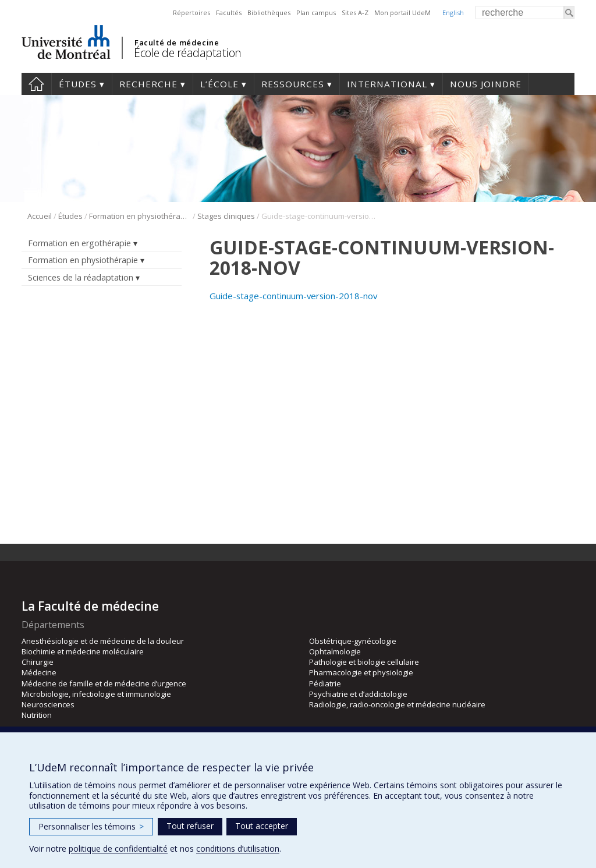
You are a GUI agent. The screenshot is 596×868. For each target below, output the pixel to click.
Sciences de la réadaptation (81, 277)
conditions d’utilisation (238, 848)
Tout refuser (190, 826)
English (453, 13)
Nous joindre (486, 84)
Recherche (148, 84)
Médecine (39, 672)
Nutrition (37, 715)
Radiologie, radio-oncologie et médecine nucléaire (397, 704)
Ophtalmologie (335, 651)
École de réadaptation (188, 53)
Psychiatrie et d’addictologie (358, 694)
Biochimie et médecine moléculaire (83, 651)
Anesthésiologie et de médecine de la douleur (103, 641)
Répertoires (191, 13)
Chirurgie (38, 662)
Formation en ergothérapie (79, 243)
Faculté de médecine (177, 42)
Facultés (229, 13)
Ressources (293, 84)
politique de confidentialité (118, 848)
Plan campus (316, 13)
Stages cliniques (226, 216)
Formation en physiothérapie (140, 216)
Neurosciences (48, 704)
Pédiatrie (325, 683)
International (387, 84)
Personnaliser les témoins (91, 826)
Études (78, 84)
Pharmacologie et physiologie (361, 672)
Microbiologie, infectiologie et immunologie (96, 694)
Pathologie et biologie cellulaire (364, 662)
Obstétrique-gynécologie (353, 641)
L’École (219, 84)
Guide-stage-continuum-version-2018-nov (293, 296)
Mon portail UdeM (402, 13)
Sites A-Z (355, 13)
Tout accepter (262, 826)
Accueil (36, 84)
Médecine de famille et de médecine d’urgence (104, 683)
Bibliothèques (269, 13)
